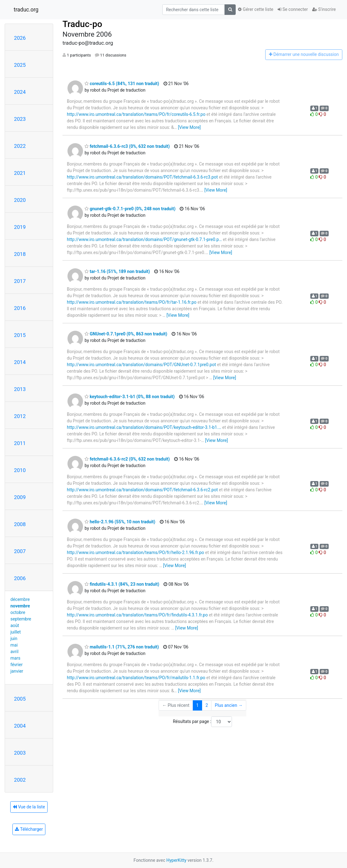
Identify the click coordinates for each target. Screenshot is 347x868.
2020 (20, 200)
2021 (20, 173)
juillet (16, 632)
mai (14, 645)
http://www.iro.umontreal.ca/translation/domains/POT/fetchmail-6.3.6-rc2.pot (142, 490)
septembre (21, 619)
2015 (20, 335)
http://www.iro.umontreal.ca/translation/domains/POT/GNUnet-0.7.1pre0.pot (141, 365)
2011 (20, 443)
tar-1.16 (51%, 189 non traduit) (117, 271)
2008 (20, 524)
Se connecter (293, 9)
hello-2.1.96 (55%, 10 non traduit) (120, 522)
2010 (20, 470)
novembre (20, 606)
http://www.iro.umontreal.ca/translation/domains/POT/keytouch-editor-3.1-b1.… (144, 427)
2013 (20, 389)
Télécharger (29, 829)
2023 (20, 119)
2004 (20, 726)
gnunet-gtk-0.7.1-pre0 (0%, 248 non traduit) (130, 209)
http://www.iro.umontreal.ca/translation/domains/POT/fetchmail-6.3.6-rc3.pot (142, 177)
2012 (20, 416)
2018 (20, 254)
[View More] (189, 127)
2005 (20, 699)
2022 (20, 146)
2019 (20, 227)
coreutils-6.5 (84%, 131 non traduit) (122, 84)
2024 (20, 92)
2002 (20, 780)
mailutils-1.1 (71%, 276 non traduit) (122, 647)
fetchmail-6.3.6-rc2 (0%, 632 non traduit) (127, 459)
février (17, 665)
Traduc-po (82, 24)
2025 (20, 65)
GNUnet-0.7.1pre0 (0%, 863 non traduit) (126, 334)
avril (15, 652)
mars (16, 658)
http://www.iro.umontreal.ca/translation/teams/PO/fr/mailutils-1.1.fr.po (136, 678)
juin (14, 639)
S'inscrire (324, 9)
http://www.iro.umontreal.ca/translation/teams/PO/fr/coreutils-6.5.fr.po (136, 114)
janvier (17, 671)
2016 (20, 308)
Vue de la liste (29, 807)
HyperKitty (176, 860)
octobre (18, 612)
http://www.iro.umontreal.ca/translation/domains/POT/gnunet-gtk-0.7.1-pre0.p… (144, 239)
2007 (20, 551)
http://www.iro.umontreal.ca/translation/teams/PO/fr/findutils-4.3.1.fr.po (137, 615)
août (15, 625)
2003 (20, 753)
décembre (20, 599)
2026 (20, 38)
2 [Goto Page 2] (207, 705)
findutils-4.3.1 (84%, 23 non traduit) (122, 584)
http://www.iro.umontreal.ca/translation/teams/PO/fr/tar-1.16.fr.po (132, 302)
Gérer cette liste (256, 9)
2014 (20, 362)
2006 (20, 578)
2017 (20, 281)
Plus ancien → (229, 705)
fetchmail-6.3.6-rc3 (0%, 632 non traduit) (127, 146)
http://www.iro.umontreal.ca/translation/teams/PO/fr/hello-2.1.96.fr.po (135, 552)
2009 (20, 497)
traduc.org (26, 10)
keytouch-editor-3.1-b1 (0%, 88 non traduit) (130, 397)
